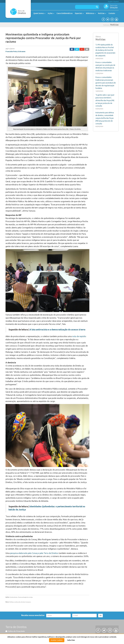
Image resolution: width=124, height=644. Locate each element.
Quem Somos (39, 13)
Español (116, 2)
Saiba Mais (71, 640)
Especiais (79, 13)
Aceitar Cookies (57, 640)
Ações (51, 13)
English (110, 2)
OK (100, 615)
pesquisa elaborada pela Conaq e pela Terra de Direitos (34, 553)
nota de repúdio (79, 336)
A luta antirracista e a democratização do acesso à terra (57, 330)
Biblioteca (91, 13)
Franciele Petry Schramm (15, 51)
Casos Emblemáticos (65, 13)
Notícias (102, 13)
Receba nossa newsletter (33, 615)
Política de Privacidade (15, 631)
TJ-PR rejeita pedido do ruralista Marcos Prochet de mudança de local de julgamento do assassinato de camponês (105, 50)
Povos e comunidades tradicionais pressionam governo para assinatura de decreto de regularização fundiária (106, 83)
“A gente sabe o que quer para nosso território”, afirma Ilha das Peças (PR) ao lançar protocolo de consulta (105, 100)
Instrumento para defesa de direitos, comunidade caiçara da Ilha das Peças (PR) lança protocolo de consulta (105, 118)
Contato (112, 13)
